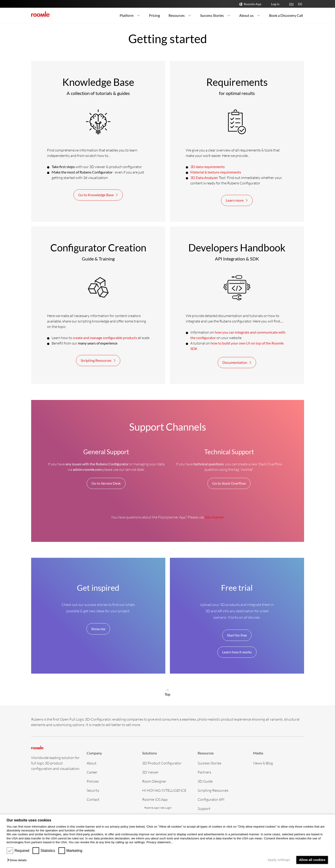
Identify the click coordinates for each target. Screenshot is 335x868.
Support (204, 808)
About (92, 763)
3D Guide (205, 781)
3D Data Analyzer (204, 177)
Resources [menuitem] (180, 15)
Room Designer (154, 781)
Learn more (237, 200)
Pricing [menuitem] (154, 15)
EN (291, 4)
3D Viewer (150, 772)
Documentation (237, 362)
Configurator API (211, 799)
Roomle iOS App (155, 799)
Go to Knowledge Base (99, 195)
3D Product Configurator (162, 763)
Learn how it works (237, 652)
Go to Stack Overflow (229, 483)
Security (93, 790)
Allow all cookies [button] (312, 860)
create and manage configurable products (105, 338)
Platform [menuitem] (130, 15)
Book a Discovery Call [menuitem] (286, 15)
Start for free (237, 635)
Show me (98, 629)
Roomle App (253, 4)
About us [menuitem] (250, 15)
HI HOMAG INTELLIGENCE (164, 790)
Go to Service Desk (106, 483)
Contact (93, 799)
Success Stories (209, 763)
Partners (204, 772)
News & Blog (263, 763)
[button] (18, 860)
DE (300, 4)
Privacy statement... (160, 842)
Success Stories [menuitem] (215, 15)
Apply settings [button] (279, 860)
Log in (275, 4)
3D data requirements (208, 167)
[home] (40, 14)
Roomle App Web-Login (158, 808)
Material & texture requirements (216, 172)
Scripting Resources (99, 360)
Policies (93, 781)
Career (92, 772)
